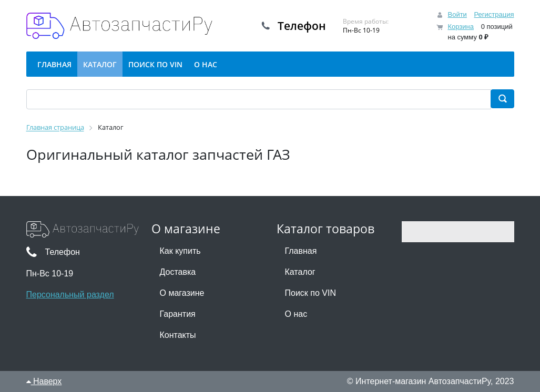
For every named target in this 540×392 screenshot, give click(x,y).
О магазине (182, 293)
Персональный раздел (70, 295)
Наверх (44, 381)
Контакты (178, 335)
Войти (457, 14)
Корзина (461, 27)
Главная (301, 251)
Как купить (180, 251)
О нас (296, 314)
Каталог (300, 272)
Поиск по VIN (310, 293)
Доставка (178, 272)
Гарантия (178, 314)
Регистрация (494, 14)
